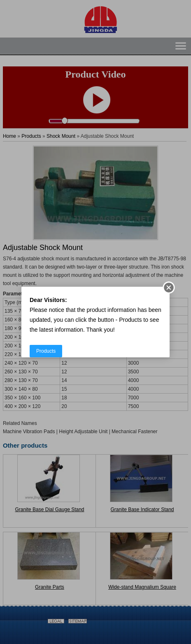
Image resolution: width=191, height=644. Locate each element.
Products (46, 351)
